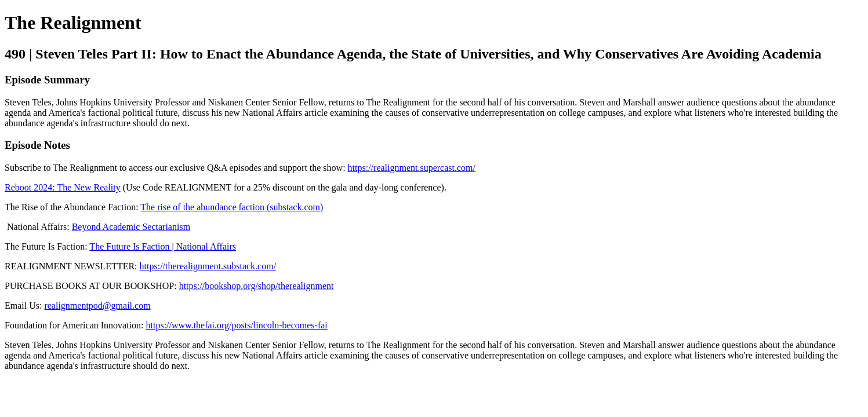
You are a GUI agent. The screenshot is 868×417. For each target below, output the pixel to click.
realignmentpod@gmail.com (97, 306)
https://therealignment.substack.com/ (208, 266)
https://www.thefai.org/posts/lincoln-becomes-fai (237, 325)
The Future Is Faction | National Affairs (163, 246)
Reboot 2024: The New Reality (63, 187)
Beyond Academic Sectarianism (131, 227)
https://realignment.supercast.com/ (412, 168)
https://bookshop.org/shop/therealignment (257, 286)
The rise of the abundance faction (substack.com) (232, 207)
